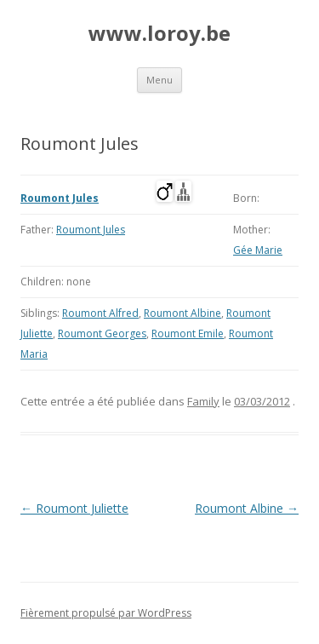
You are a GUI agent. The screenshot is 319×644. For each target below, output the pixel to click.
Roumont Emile (188, 333)
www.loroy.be (159, 34)
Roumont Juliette (74, 508)
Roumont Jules (60, 198)
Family (203, 401)
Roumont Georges (102, 333)
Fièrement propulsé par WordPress (106, 613)
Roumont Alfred (100, 313)
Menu (159, 80)
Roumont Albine (182, 313)
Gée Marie (258, 250)
